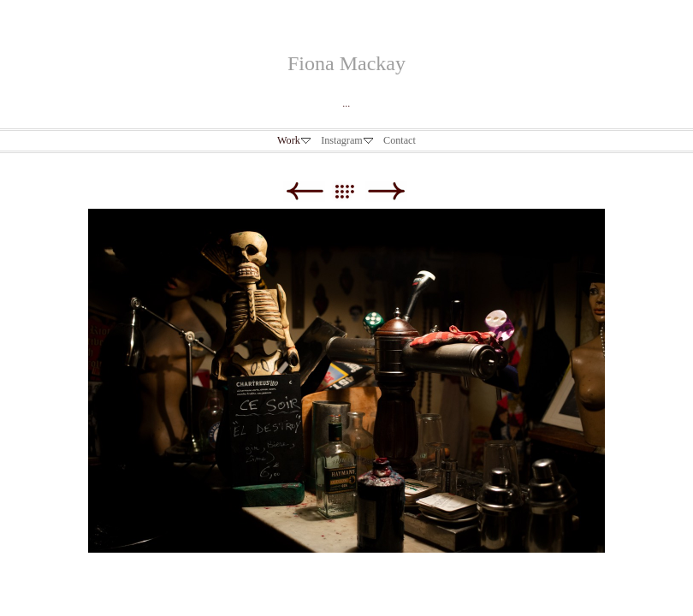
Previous (304, 191)
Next (386, 191)
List (353, 191)
